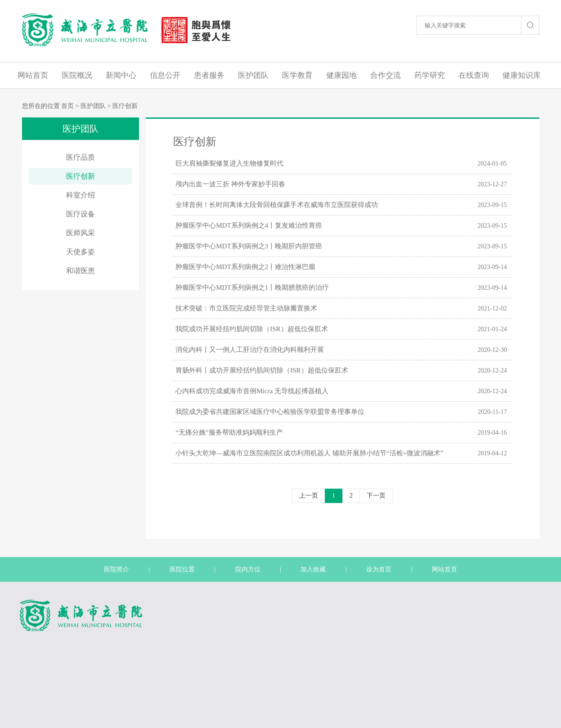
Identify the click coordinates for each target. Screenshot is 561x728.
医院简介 (117, 569)
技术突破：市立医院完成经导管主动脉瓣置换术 (246, 308)
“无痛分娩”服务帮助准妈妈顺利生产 (229, 432)
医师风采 (81, 233)
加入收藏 (313, 569)
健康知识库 (522, 75)
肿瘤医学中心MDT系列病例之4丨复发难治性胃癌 (249, 225)
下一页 (376, 496)
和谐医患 (81, 271)
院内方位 (248, 569)
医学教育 (297, 75)
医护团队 (253, 75)
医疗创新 (125, 106)
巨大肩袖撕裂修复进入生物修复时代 (229, 163)
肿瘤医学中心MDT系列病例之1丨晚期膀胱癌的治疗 (252, 288)
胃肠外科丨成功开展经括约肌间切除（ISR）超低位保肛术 (262, 370)
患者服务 (209, 75)
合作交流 (386, 75)
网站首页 (33, 75)
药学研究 (430, 75)
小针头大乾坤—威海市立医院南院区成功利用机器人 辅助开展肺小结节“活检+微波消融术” (310, 453)
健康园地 (341, 75)
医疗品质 (81, 157)
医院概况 (77, 75)
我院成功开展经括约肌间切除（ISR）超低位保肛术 (251, 329)
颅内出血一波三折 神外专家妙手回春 (230, 184)
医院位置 (182, 569)
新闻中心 (121, 75)
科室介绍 (81, 195)
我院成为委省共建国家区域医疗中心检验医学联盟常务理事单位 (270, 412)
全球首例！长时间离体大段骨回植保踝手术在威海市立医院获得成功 (277, 205)
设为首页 (379, 569)
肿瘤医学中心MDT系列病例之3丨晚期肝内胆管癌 (249, 246)
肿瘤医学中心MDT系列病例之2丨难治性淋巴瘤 (245, 267)
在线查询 (474, 75)
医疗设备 (81, 214)
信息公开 (165, 75)
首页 (67, 106)
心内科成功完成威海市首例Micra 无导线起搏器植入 (252, 391)
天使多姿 (81, 252)
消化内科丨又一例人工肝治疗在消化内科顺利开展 (250, 350)
